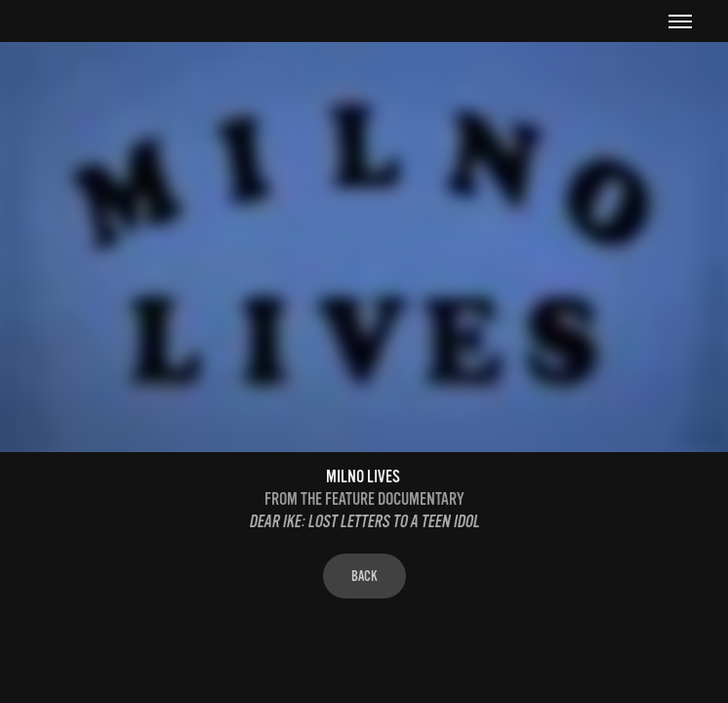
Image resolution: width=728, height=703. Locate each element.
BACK (364, 576)
